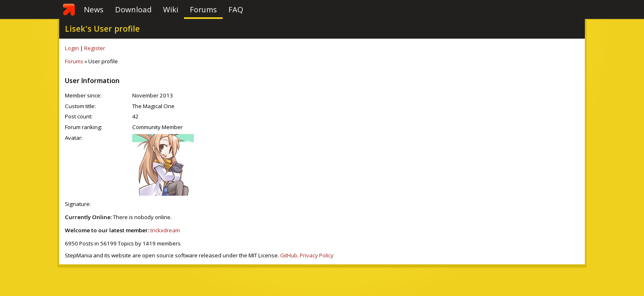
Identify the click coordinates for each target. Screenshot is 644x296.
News (94, 9)
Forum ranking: (84, 127)
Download (133, 9)
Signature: (78, 204)
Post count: (79, 116)
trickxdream (165, 230)
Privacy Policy (317, 255)
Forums (203, 9)
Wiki (171, 9)
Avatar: (74, 138)
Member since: (83, 95)
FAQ (236, 9)
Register (95, 48)
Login (72, 48)
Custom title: (80, 106)
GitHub (289, 255)
